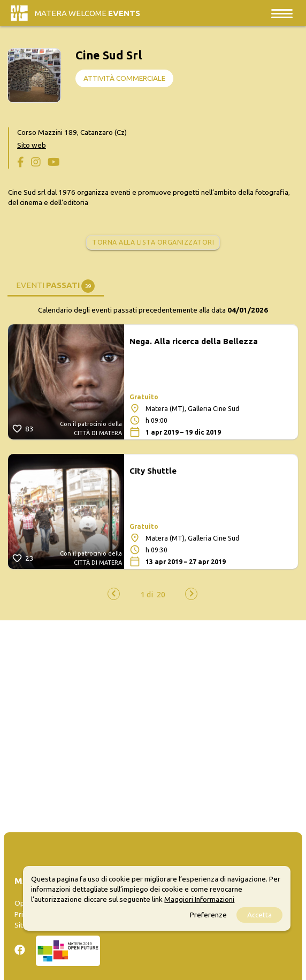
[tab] (56, 284)
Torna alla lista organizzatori (153, 242)
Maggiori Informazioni (199, 899)
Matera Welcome (87, 13)
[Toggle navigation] (282, 13)
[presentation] (114, 594)
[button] (147, 594)
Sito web (32, 145)
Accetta (259, 915)
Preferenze (208, 915)
